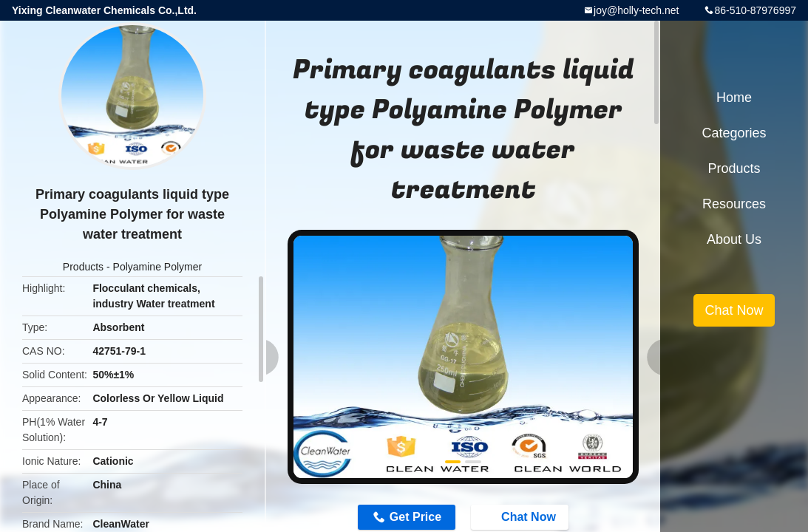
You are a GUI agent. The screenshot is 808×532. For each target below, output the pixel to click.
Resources (734, 204)
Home (734, 98)
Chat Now (521, 516)
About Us (734, 239)
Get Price (415, 517)
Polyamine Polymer (158, 267)
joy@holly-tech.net (636, 10)
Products (83, 267)
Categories (734, 133)
